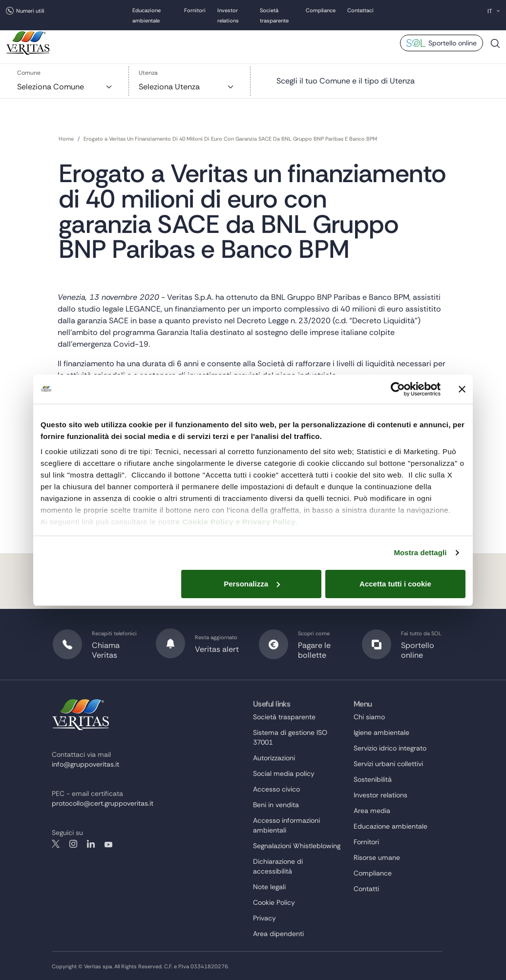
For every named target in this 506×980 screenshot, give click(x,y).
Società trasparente (284, 717)
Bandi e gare (333, 42)
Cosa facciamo (171, 42)
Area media (383, 42)
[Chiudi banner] (462, 389)
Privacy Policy (269, 522)
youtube (108, 844)
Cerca (495, 47)
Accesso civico (276, 789)
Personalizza (252, 584)
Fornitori (195, 11)
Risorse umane (279, 42)
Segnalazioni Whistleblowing (297, 846)
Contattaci (360, 11)
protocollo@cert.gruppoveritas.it (103, 803)
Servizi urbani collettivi (388, 764)
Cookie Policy (208, 522)
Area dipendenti (278, 934)
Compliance (321, 11)
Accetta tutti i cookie (395, 584)
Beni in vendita (276, 805)
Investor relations (380, 795)
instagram (73, 844)
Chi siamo (120, 42)
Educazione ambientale (390, 826)
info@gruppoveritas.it (85, 764)
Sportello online (453, 43)
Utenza (148, 73)
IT (490, 11)
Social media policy (284, 773)
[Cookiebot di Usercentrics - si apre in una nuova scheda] (398, 389)
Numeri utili (30, 11)
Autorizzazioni (274, 758)
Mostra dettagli (420, 553)
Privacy (264, 918)
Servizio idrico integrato (390, 748)
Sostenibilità (226, 42)
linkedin (91, 844)
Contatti (366, 889)
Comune (29, 73)
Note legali (269, 887)
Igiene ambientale (381, 732)
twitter (56, 844)
